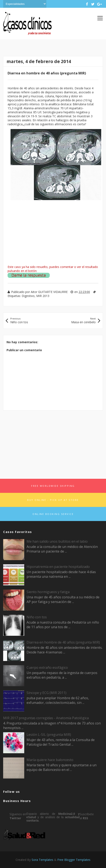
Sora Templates (42, 860)
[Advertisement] (53, 443)
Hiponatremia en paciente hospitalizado (58, 567)
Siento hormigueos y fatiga (48, 592)
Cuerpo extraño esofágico (47, 667)
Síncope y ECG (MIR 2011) (46, 693)
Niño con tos (37, 617)
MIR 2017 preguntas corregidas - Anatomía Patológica (46, 718)
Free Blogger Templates (74, 860)
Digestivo (28, 296)
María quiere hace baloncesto (50, 760)
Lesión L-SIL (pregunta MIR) (49, 735)
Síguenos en (18, 816)
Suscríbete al (87, 816)
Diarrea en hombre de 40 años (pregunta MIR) (63, 642)
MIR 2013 (43, 296)
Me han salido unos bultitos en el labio (57, 541)
